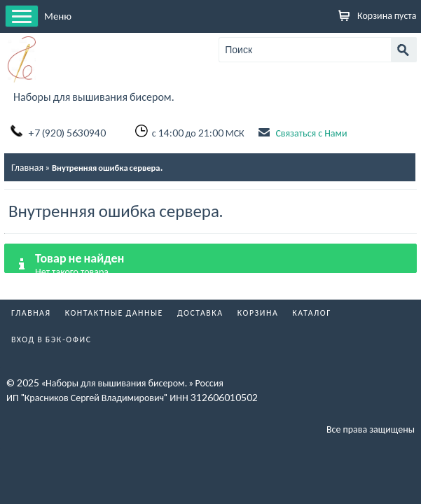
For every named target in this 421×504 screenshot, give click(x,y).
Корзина (258, 313)
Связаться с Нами (311, 133)
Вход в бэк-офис (51, 339)
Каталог (312, 313)
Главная (27, 167)
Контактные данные (114, 313)
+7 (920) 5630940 (67, 133)
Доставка (200, 313)
